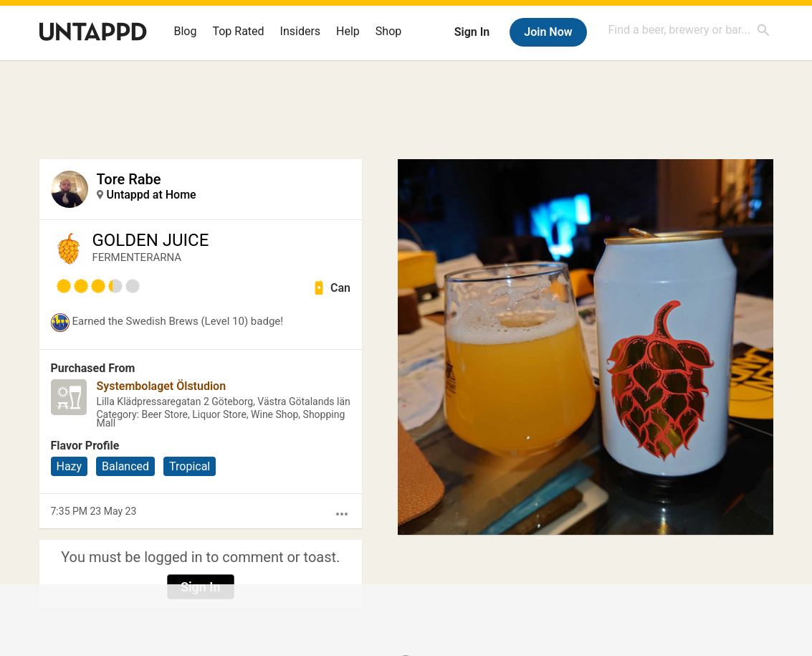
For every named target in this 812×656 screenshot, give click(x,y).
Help (348, 31)
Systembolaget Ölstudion (162, 386)
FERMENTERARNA (137, 257)
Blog (186, 31)
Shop (388, 31)
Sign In (472, 32)
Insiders (301, 31)
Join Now (548, 32)
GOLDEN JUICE (151, 240)
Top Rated (238, 31)
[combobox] (689, 30)
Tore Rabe (129, 179)
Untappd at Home (152, 195)
